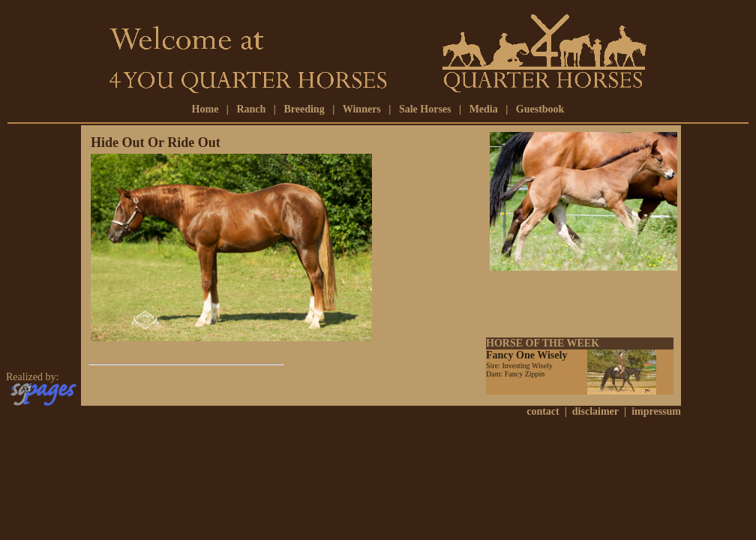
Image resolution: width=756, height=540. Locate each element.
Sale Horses (425, 109)
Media (484, 109)
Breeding (304, 109)
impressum (656, 411)
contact (543, 411)
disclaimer (595, 411)
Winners (362, 109)
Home (205, 109)
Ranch (251, 109)
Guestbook (540, 109)
